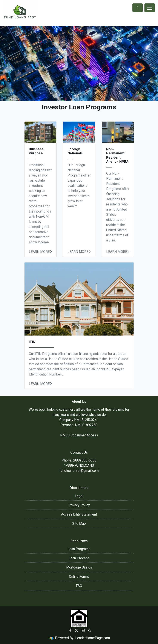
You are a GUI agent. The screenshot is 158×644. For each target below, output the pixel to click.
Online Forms (79, 577)
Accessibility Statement (79, 514)
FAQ (79, 586)
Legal (79, 496)
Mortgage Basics (79, 567)
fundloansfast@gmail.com (79, 471)
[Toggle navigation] (150, 8)
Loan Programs (79, 549)
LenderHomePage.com (93, 638)
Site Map (79, 524)
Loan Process (79, 558)
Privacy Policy (79, 505)
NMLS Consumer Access (79, 435)
